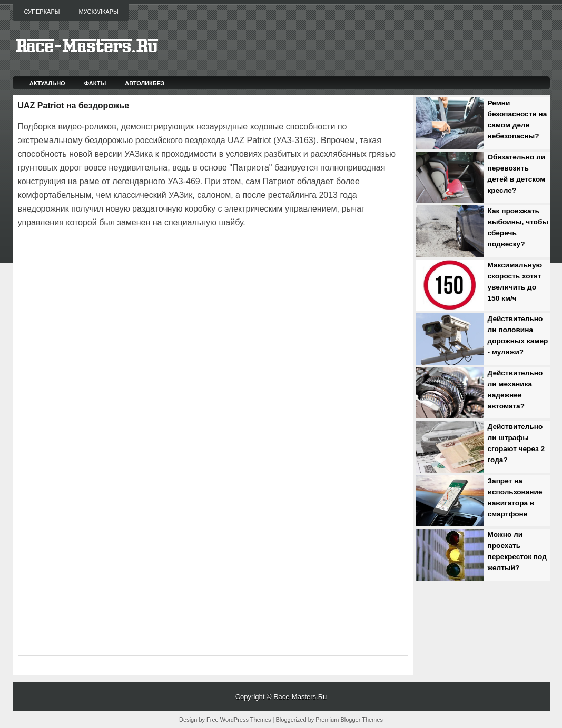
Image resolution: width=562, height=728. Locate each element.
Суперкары (42, 12)
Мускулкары (98, 12)
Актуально (47, 83)
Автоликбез (145, 83)
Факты (95, 83)
